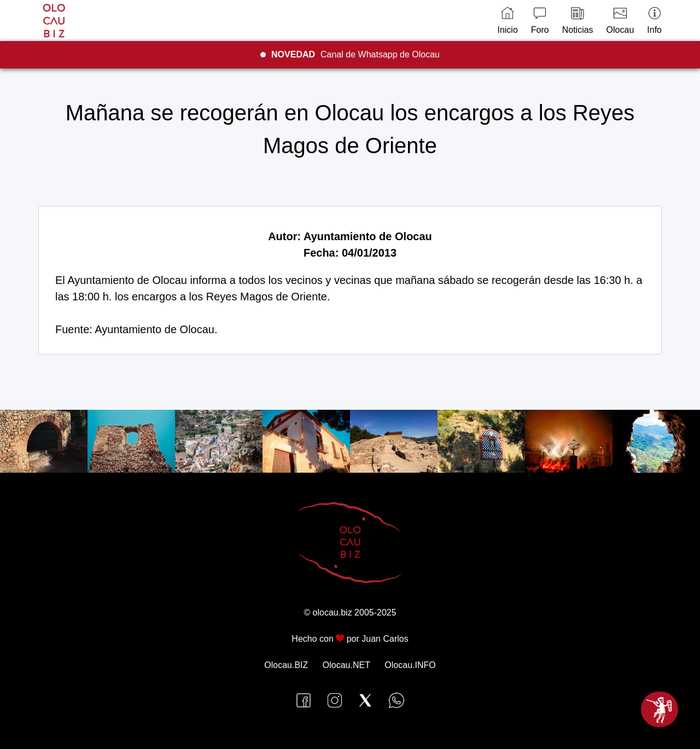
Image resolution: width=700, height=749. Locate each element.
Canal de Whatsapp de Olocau (355, 54)
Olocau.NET (346, 665)
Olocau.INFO (410, 665)
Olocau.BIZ (286, 665)
